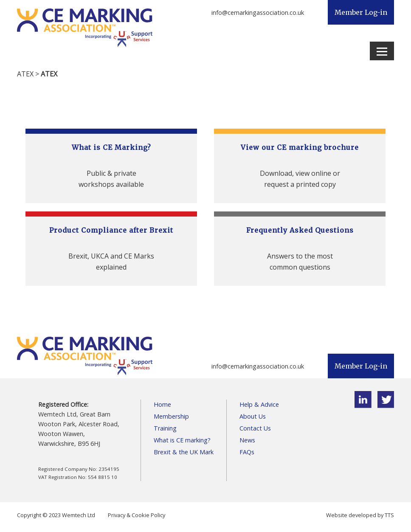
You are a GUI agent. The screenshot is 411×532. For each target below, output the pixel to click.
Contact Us (255, 428)
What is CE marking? (182, 440)
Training (165, 428)
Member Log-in (361, 12)
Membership (171, 416)
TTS (389, 515)
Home (162, 404)
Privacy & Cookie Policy (137, 515)
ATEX (25, 74)
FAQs (247, 452)
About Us (253, 416)
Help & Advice (259, 404)
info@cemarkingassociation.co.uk (258, 13)
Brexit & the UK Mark (184, 452)
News (247, 440)
